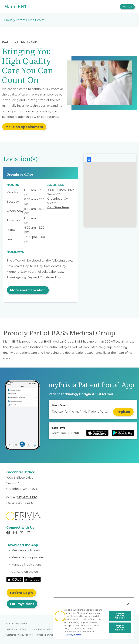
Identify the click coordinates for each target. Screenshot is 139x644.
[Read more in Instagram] (15, 533)
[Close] (128, 604)
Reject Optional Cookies (120, 628)
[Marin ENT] (48, 7)
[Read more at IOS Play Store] (97, 433)
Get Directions (58, 207)
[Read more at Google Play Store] (123, 433)
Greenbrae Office (20, 175)
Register (123, 412)
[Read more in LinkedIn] (29, 533)
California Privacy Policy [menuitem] (19, 635)
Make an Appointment (24, 127)
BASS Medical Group (59, 342)
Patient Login (21, 593)
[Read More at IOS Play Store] (15, 579)
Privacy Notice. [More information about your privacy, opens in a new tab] (73, 635)
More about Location (28, 290)
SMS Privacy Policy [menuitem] (16, 629)
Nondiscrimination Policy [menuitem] (43, 629)
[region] (94, 618)
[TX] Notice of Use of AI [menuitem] (46, 635)
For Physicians (22, 604)
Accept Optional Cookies (120, 616)
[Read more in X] (22, 533)
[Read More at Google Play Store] (32, 579)
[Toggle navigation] (127, 7)
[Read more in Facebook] (9, 533)
